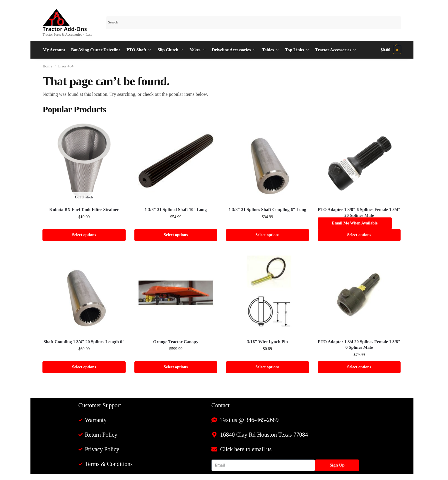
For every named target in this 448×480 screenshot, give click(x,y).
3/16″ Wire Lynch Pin (268, 342)
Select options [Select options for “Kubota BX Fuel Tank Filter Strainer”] (84, 235)
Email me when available (355, 223)
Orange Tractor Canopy (176, 342)
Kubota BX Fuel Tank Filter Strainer (84, 210)
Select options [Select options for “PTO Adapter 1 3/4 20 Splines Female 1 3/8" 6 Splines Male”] (359, 367)
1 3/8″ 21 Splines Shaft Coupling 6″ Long (267, 210)
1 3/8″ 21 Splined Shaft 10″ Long (176, 210)
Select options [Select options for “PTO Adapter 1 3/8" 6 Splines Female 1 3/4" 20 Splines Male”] (359, 235)
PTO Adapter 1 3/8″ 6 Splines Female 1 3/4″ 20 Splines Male (359, 212)
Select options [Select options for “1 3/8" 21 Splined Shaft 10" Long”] (176, 235)
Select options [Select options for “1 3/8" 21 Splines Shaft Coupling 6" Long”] (267, 235)
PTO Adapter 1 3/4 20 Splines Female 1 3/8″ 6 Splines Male (359, 345)
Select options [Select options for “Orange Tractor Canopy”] (176, 367)
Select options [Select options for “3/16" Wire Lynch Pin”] (267, 367)
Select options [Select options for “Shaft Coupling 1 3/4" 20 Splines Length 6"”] (84, 367)
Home (47, 66)
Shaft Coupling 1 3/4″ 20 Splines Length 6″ (84, 342)
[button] (391, 50)
